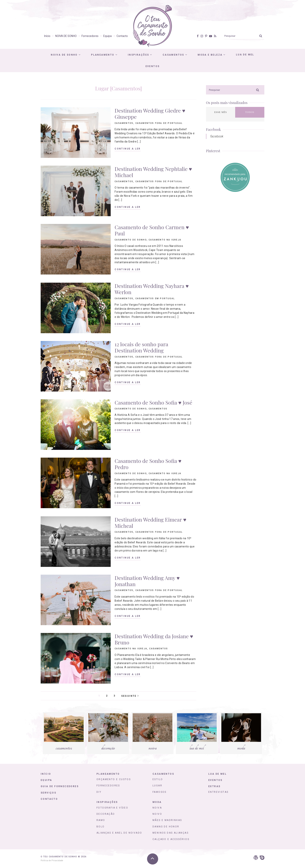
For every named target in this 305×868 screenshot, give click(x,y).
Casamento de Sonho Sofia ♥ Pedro (148, 464)
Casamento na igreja (165, 240)
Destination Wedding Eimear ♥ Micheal (150, 523)
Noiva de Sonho (64, 55)
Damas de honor (166, 827)
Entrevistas (218, 792)
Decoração (106, 814)
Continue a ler (128, 149)
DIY (99, 792)
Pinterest (213, 151)
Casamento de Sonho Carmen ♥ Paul (152, 230)
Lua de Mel (245, 55)
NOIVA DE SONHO (66, 36)
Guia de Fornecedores (60, 786)
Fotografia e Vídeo (112, 808)
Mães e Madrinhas (167, 820)
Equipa (107, 36)
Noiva (157, 808)
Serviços (48, 793)
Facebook (213, 129)
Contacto (122, 36)
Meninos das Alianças (170, 833)
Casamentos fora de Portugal (159, 123)
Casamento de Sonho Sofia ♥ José (153, 402)
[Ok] (261, 36)
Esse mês (221, 112)
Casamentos (173, 55)
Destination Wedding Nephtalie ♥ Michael (153, 172)
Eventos (153, 66)
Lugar (157, 786)
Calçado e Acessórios (171, 839)
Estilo (158, 779)
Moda (157, 802)
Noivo (157, 814)
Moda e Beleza (210, 55)
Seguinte (130, 696)
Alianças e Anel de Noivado (119, 833)
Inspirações (138, 55)
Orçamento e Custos (114, 779)
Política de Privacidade (52, 861)
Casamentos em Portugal (155, 299)
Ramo (101, 820)
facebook (217, 136)
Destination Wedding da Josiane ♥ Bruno (154, 639)
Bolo (101, 827)
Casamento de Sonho (131, 240)
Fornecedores (90, 36)
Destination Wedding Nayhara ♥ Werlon (152, 289)
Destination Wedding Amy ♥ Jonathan (147, 581)
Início (47, 36)
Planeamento (103, 55)
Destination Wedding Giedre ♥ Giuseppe (150, 114)
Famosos (160, 792)
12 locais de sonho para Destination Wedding (141, 347)
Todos (250, 112)
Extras (214, 786)
